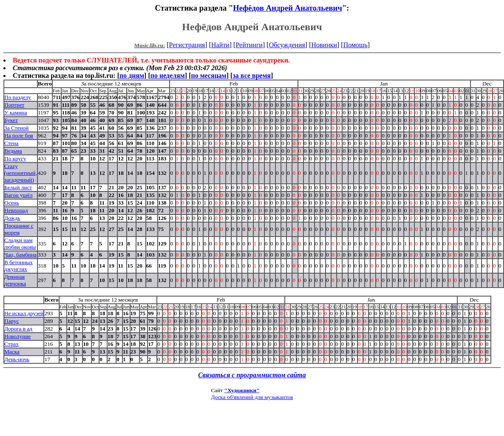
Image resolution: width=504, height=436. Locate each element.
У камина (16, 113)
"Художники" (242, 390)
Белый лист (18, 187)
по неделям (168, 76)
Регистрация (187, 45)
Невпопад (16, 210)
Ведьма (13, 151)
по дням (132, 76)
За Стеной (16, 128)
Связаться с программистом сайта (252, 375)
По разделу (18, 97)
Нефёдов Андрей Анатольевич (287, 8)
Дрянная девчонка (15, 280)
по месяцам (208, 76)
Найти (220, 45)
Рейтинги (249, 45)
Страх (11, 344)
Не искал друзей (24, 313)
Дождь (12, 218)
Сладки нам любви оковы (20, 244)
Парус (12, 321)
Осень (12, 203)
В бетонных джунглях (18, 266)
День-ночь (17, 359)
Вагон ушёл (18, 195)
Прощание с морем (19, 229)
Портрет (14, 105)
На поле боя (19, 135)
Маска (12, 352)
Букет (11, 120)
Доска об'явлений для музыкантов (252, 397)
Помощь (355, 45)
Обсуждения (287, 45)
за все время (252, 76)
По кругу (15, 158)
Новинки (324, 45)
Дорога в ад (18, 329)
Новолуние (17, 336)
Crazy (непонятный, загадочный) (21, 173)
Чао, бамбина (20, 255)
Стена (11, 143)
